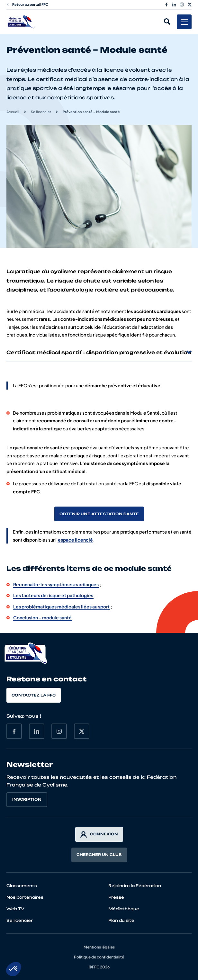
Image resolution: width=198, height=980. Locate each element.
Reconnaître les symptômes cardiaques (56, 584)
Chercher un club (99, 855)
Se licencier (41, 112)
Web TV (15, 909)
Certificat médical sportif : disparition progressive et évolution (99, 352)
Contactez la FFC (34, 695)
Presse (116, 897)
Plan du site (121, 920)
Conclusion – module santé (42, 617)
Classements (22, 886)
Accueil (13, 112)
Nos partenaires (25, 897)
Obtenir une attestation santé (99, 514)
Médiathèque (124, 909)
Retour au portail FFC (27, 4)
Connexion (99, 834)
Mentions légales (99, 947)
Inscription (27, 799)
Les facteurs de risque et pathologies (53, 595)
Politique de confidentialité (99, 957)
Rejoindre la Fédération (135, 886)
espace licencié (75, 540)
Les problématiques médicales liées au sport (61, 607)
